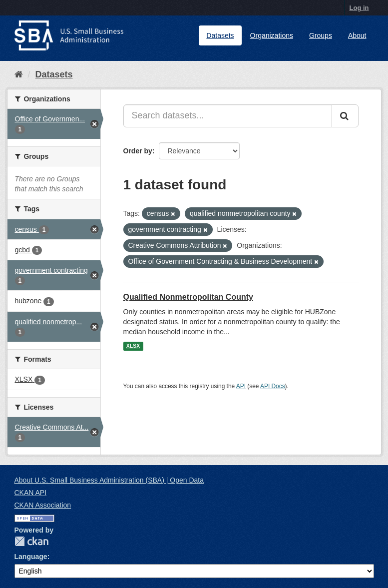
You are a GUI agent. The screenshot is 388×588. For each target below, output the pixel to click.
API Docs (273, 386)
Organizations (272, 35)
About (357, 35)
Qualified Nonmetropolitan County (188, 297)
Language (31, 557)
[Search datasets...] (228, 116)
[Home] (19, 74)
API (241, 386)
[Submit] (345, 116)
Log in (359, 8)
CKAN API (31, 493)
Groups (321, 35)
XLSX (133, 346)
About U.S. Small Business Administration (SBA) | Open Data (109, 480)
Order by (138, 151)
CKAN (31, 541)
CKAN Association (43, 505)
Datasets (220, 35)
